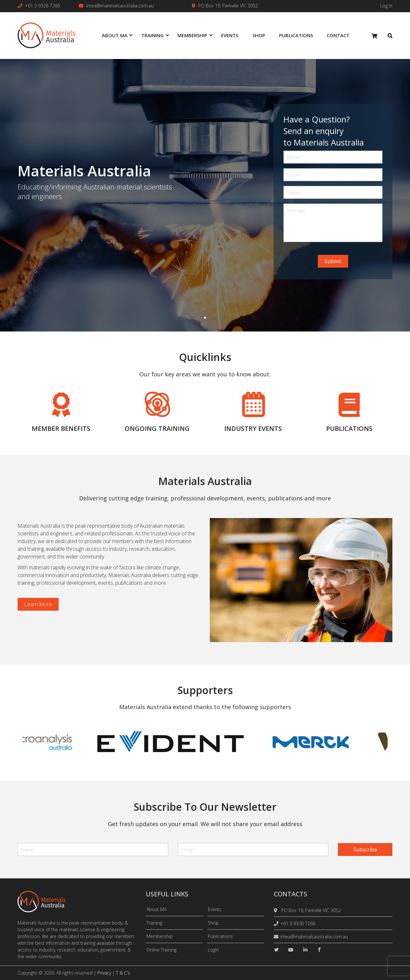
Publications (220, 936)
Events (215, 909)
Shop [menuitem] (259, 35)
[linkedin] (305, 950)
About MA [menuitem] (115, 35)
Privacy (104, 973)
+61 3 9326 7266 (42, 6)
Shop (213, 923)
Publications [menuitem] (296, 35)
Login (213, 950)
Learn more (38, 604)
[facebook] (319, 950)
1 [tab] (205, 318)
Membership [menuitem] (192, 35)
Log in (386, 6)
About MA (156, 909)
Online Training (161, 950)
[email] (253, 850)
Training (154, 923)
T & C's (123, 973)
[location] (277, 910)
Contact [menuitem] (338, 35)
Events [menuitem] (230, 35)
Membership (160, 936)
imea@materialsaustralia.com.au (120, 6)
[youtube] (291, 950)
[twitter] (276, 950)
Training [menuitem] (152, 35)
